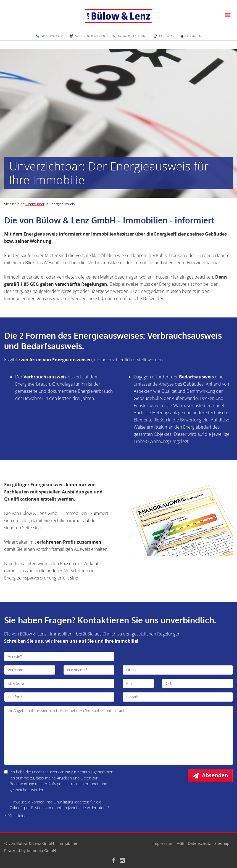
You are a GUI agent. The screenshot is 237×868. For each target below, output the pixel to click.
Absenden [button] (215, 775)
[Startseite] (119, 16)
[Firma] (178, 670)
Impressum (163, 843)
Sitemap (222, 843)
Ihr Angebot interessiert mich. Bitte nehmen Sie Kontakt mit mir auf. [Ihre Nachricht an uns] (118, 735)
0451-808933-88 (52, 36)
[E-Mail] (178, 697)
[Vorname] (30, 670)
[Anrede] (59, 656)
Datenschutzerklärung (51, 772)
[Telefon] (59, 697)
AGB (181, 843)
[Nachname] (89, 670)
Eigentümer (35, 204)
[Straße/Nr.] (59, 683)
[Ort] (197, 683)
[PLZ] (138, 683)
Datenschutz (199, 843)
